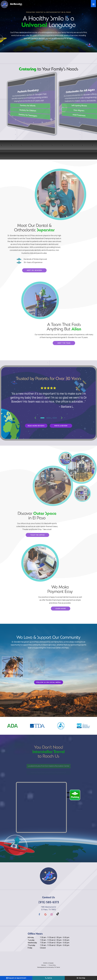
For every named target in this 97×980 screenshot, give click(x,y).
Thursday (31, 945)
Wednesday (32, 943)
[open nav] (93, 4)
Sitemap (43, 965)
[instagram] (52, 914)
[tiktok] (58, 914)
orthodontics (58, 38)
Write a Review (61, 426)
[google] (45, 914)
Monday (31, 937)
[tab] (42, 418)
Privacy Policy (52, 965)
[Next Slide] (62, 418)
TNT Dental (57, 967)
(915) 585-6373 (49, 902)
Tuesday (31, 940)
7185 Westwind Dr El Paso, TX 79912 (48, 908)
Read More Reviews (36, 426)
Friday (30, 948)
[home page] (11, 4)
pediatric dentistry (39, 38)
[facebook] (39, 914)
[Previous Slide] (35, 418)
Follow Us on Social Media (48, 682)
